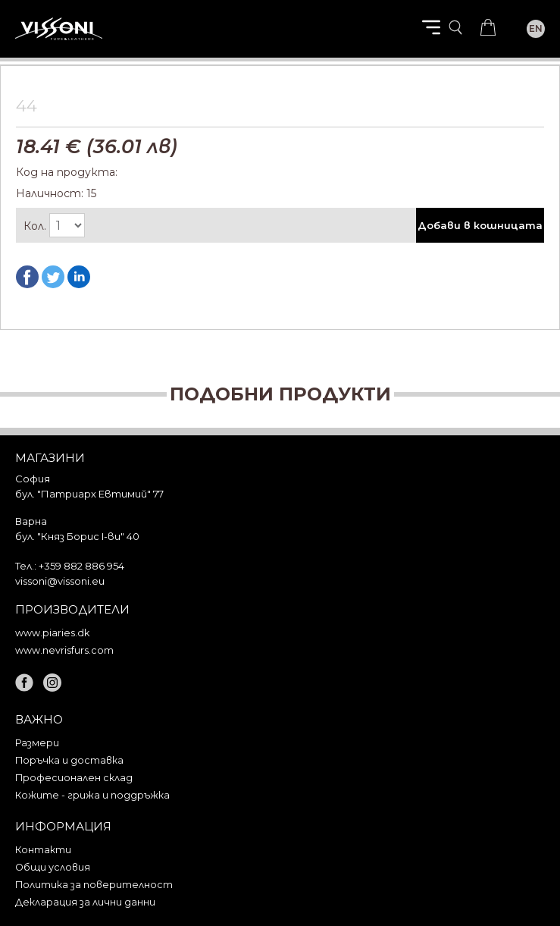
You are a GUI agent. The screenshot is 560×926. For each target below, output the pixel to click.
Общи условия (53, 867)
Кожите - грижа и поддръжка (92, 795)
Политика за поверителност (94, 885)
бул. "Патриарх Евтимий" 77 (89, 494)
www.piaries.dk (52, 633)
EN (536, 28)
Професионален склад (74, 778)
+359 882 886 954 (81, 566)
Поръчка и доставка (69, 760)
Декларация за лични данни (85, 902)
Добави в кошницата (480, 225)
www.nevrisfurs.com (64, 650)
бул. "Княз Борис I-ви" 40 (77, 536)
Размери (37, 743)
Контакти (43, 850)
